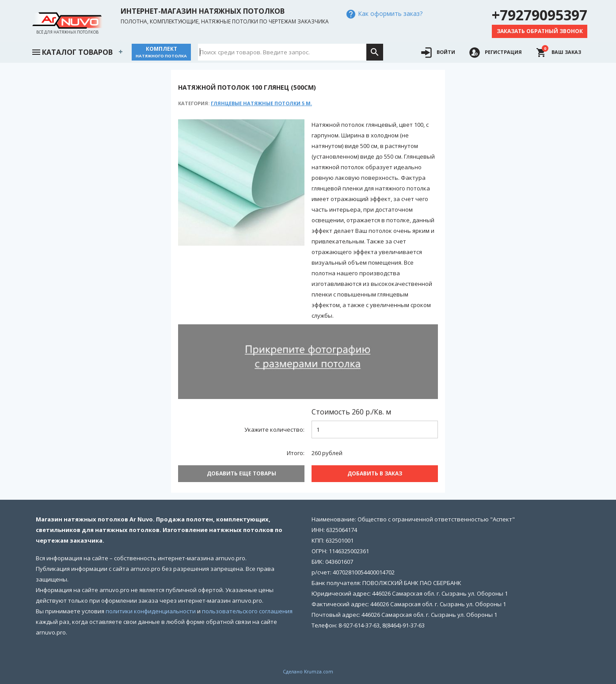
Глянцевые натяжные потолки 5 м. (261, 103)
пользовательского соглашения (247, 611)
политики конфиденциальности (151, 611)
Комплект (161, 52)
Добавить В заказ (375, 473)
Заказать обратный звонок (540, 31)
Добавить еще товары (241, 473)
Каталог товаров (72, 51)
